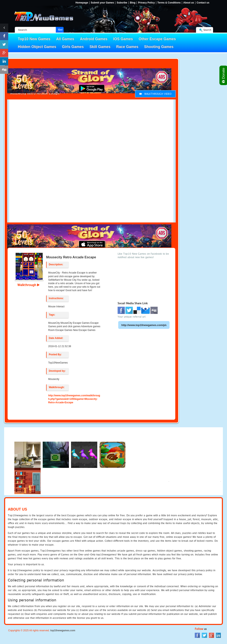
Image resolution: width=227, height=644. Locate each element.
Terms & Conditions (169, 3)
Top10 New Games (34, 39)
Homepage (82, 3)
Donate (224, 75)
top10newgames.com (63, 630)
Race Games (127, 47)
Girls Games (73, 47)
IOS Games (123, 39)
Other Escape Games (157, 39)
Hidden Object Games (37, 47)
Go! (60, 30)
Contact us (203, 3)
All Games (65, 39)
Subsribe (122, 3)
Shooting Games (159, 47)
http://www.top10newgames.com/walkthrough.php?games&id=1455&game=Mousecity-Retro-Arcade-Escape (74, 399)
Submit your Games (102, 3)
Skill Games (100, 47)
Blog (133, 3)
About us (189, 3)
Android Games (94, 39)
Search (207, 30)
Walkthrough (29, 285)
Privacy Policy (146, 3)
